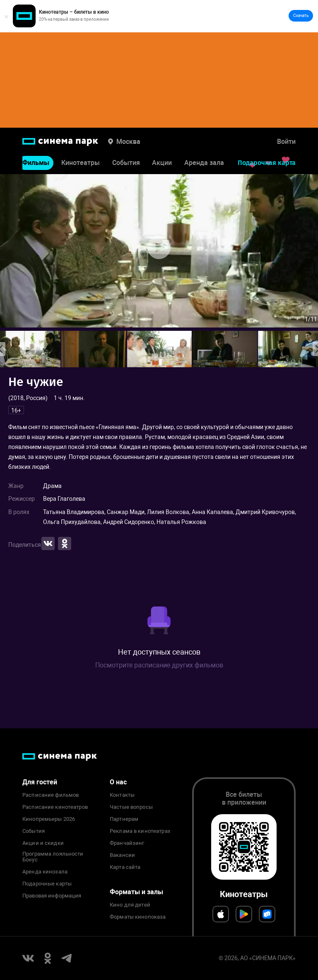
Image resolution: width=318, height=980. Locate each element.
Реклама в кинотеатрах (140, 831)
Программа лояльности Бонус (53, 857)
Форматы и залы (136, 892)
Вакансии (122, 855)
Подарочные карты (47, 884)
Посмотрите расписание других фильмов (159, 665)
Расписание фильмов (51, 795)
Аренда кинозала (45, 872)
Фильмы (36, 164)
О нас (118, 782)
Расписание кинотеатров (55, 807)
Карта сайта (125, 867)
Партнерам (124, 819)
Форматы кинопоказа (138, 917)
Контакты (122, 795)
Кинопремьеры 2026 (49, 819)
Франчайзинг (127, 843)
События (126, 164)
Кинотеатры (81, 164)
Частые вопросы (131, 807)
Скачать (301, 16)
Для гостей (40, 782)
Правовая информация (52, 896)
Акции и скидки (43, 843)
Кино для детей (130, 905)
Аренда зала (204, 164)
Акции (162, 164)
